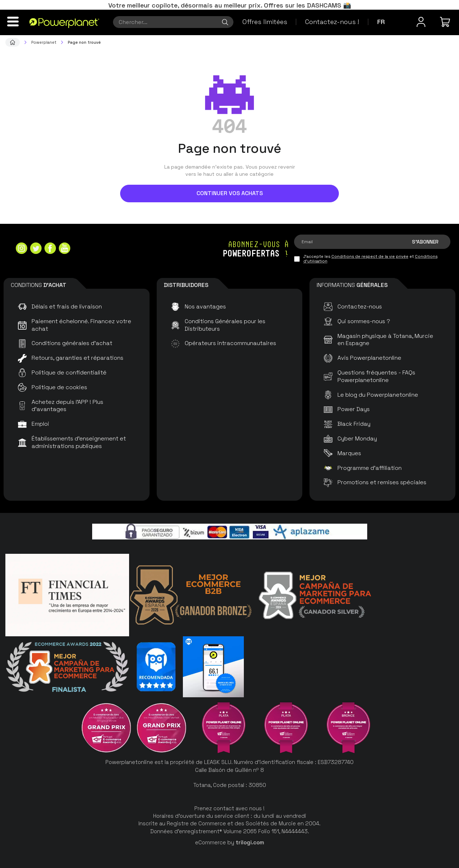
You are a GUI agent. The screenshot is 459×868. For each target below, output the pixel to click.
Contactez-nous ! (332, 22)
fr (381, 22)
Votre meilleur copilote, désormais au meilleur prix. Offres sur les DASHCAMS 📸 (230, 5)
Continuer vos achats (230, 193)
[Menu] (13, 22)
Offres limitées (265, 22)
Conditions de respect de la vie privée (370, 256)
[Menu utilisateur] (421, 22)
